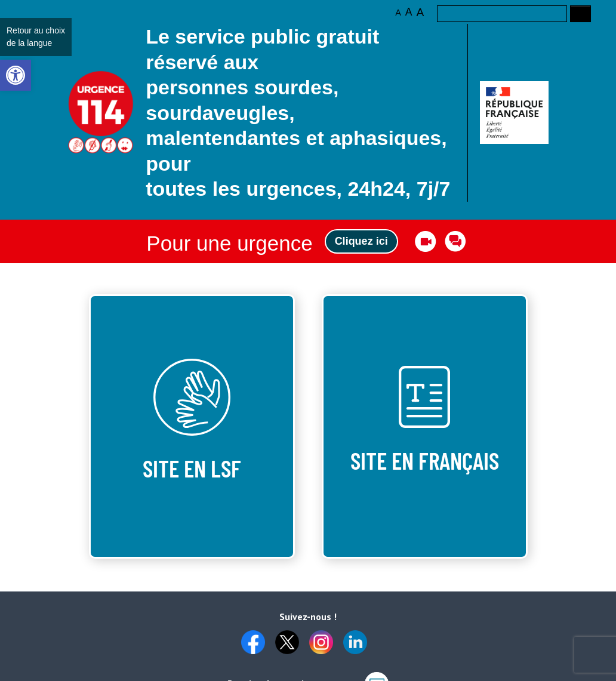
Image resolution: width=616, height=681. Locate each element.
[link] (16, 75)
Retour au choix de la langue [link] (36, 37)
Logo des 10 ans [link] (101, 113)
